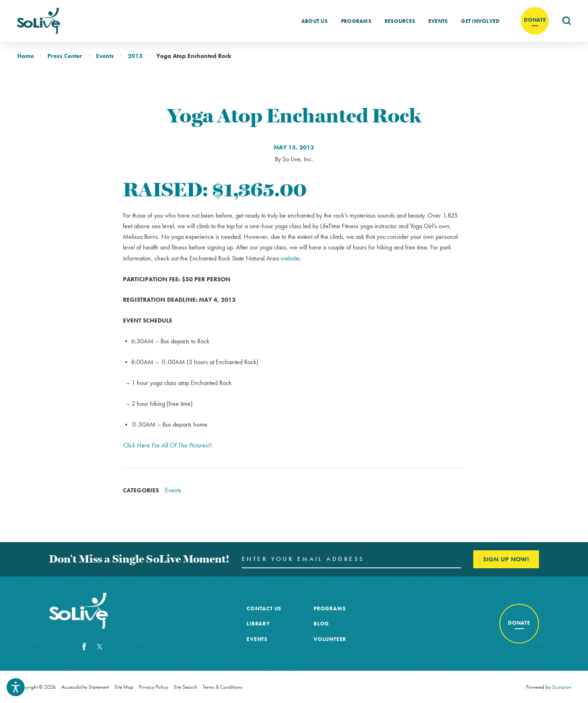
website (290, 258)
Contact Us (264, 608)
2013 (135, 56)
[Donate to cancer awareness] (519, 624)
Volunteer (330, 639)
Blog (321, 624)
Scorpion (562, 687)
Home (26, 56)
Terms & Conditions (223, 687)
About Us (314, 21)
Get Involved (480, 21)
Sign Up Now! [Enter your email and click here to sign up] (506, 559)
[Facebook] (84, 646)
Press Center (65, 56)
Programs (356, 21)
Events (438, 21)
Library (258, 624)
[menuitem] (314, 21)
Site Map (124, 687)
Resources (400, 21)
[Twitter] (100, 646)
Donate (535, 20)
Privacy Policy (154, 687)
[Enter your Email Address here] (351, 559)
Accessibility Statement (85, 687)
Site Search (185, 687)
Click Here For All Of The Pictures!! (167, 445)
